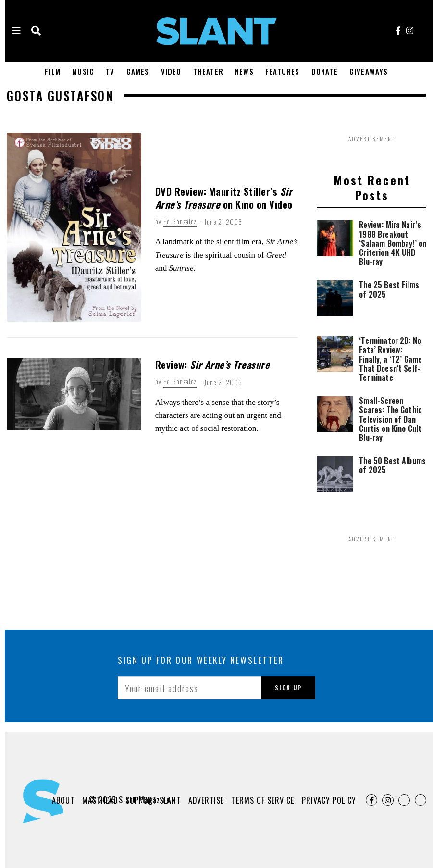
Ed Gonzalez (180, 221)
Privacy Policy (329, 800)
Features (283, 71)
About (62, 800)
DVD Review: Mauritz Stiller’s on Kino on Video (224, 198)
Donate (325, 71)
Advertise (206, 800)
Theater (208, 71)
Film (53, 71)
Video (171, 71)
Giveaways (369, 71)
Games (138, 71)
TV (110, 71)
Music (83, 71)
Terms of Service (263, 800)
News (244, 71)
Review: (213, 364)
